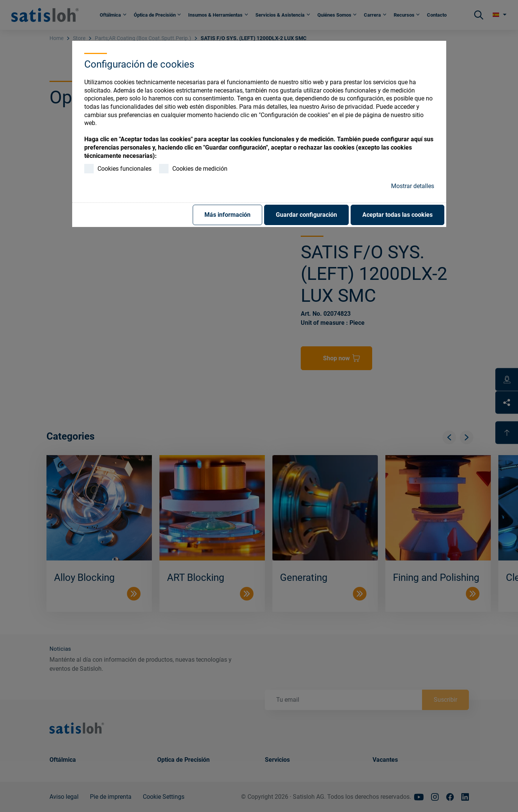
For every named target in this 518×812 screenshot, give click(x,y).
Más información (227, 215)
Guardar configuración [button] (306, 215)
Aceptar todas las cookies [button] (397, 215)
